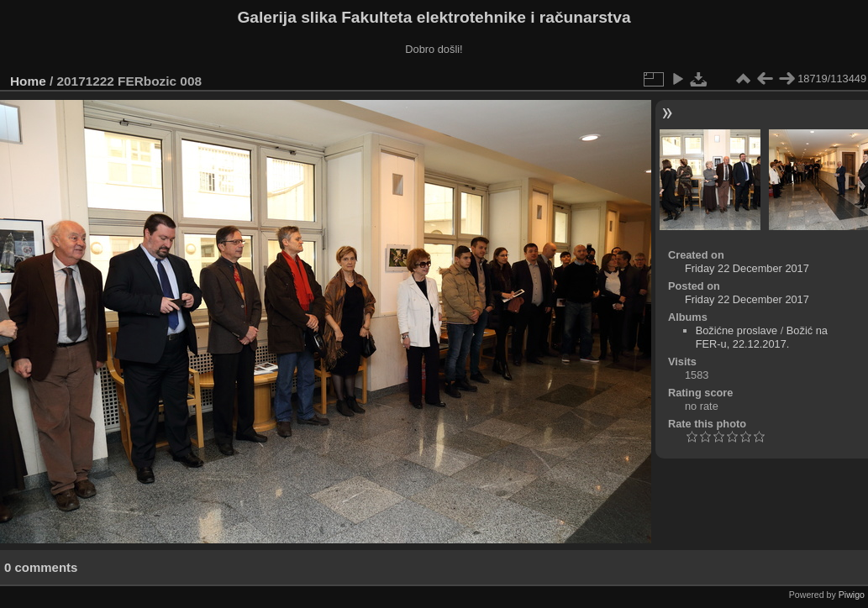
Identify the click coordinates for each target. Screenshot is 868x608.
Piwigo (852, 595)
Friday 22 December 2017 (747, 268)
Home (28, 81)
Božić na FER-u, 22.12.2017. (762, 337)
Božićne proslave (736, 330)
